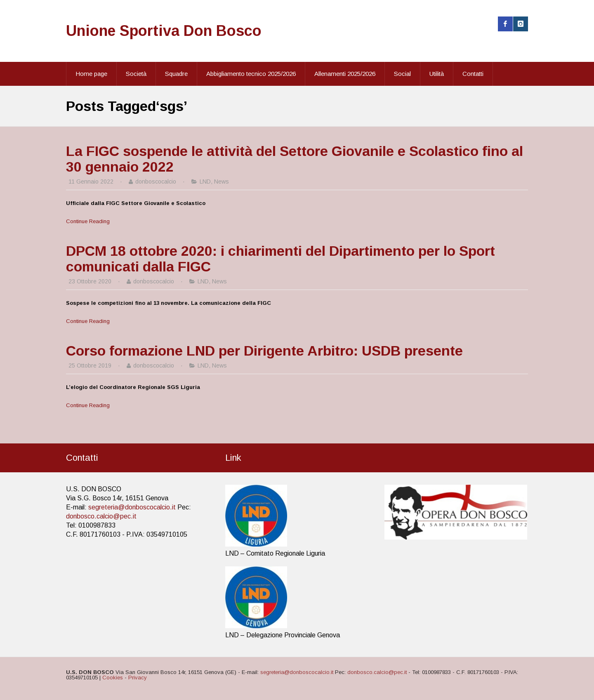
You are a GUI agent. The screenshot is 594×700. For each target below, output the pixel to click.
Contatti (473, 74)
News (222, 181)
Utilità (437, 74)
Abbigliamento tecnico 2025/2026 (251, 74)
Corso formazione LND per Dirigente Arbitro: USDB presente (264, 351)
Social (402, 74)
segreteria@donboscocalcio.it (132, 507)
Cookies (113, 678)
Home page (91, 74)
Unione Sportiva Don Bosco (164, 31)
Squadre (176, 74)
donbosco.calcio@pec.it (101, 516)
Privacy (138, 678)
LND (205, 181)
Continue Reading (88, 221)
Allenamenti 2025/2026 (345, 74)
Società (136, 74)
